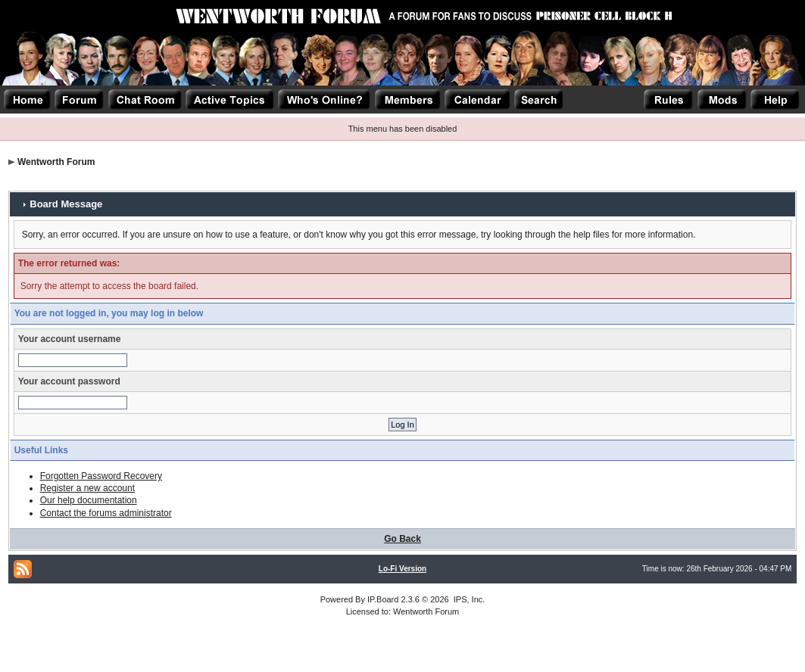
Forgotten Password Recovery (101, 476)
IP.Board (383, 599)
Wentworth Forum (56, 162)
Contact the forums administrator (106, 513)
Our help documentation (89, 500)
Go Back (402, 539)
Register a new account (87, 488)
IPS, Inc (468, 599)
